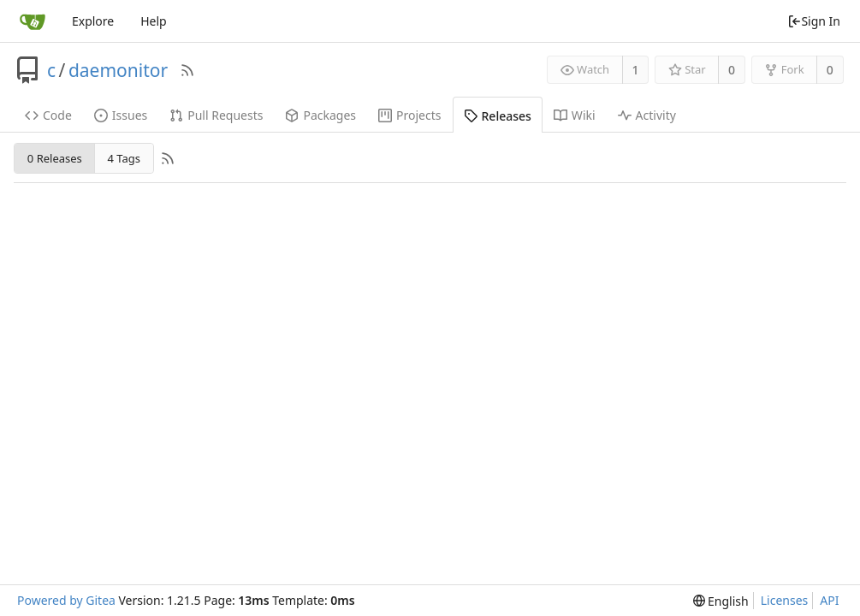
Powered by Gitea (66, 600)
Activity (647, 115)
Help (154, 21)
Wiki (575, 115)
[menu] (721, 601)
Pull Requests (216, 115)
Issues (121, 115)
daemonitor (118, 70)
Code (48, 115)
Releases (498, 116)
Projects (409, 115)
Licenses (785, 600)
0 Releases (55, 158)
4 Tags (123, 158)
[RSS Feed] (187, 70)
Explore (93, 21)
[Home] (33, 21)
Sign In (814, 21)
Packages (320, 115)
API (829, 600)
